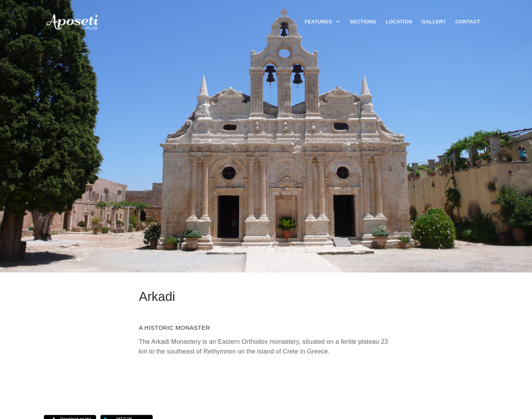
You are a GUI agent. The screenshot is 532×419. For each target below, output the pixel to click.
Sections (363, 22)
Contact (468, 22)
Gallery (434, 22)
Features (323, 22)
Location (399, 22)
